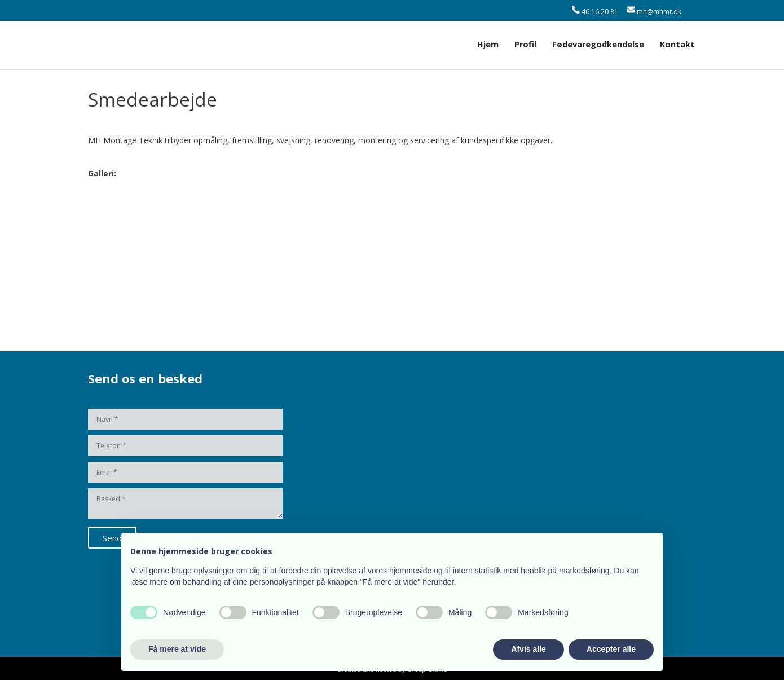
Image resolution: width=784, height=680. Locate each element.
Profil (525, 45)
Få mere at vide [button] (177, 649)
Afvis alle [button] (528, 649)
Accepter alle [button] (611, 649)
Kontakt (677, 45)
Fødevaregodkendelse (598, 45)
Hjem (488, 45)
